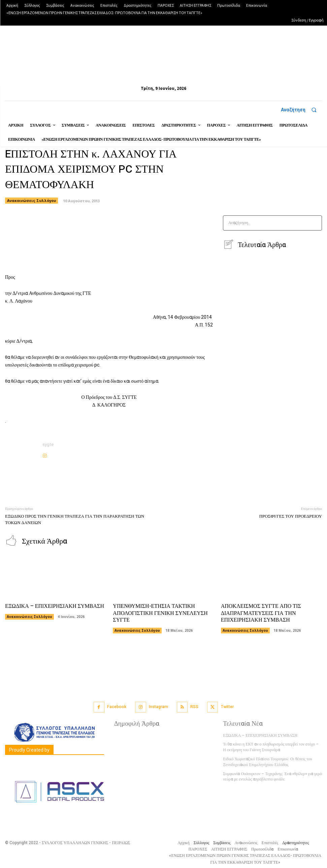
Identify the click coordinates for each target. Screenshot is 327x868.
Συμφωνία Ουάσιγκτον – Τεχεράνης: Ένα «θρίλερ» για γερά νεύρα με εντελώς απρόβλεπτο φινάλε (272, 776)
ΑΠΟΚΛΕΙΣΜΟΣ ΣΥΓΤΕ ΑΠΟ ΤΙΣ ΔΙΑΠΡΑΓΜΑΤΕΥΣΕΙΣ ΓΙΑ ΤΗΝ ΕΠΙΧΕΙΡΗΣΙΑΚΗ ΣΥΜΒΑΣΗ (261, 613)
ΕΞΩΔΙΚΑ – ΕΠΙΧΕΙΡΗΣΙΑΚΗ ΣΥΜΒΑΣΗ (55, 605)
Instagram (158, 706)
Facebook (117, 706)
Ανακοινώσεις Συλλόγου (29, 616)
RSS (194, 706)
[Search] (315, 223)
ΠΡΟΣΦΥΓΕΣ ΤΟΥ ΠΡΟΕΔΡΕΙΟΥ (291, 516)
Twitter (227, 706)
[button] (302, 110)
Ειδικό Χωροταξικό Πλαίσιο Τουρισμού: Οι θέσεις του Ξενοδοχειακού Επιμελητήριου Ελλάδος (267, 761)
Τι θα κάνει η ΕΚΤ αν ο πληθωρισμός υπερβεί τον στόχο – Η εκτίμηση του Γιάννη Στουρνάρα (271, 746)
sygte (48, 444)
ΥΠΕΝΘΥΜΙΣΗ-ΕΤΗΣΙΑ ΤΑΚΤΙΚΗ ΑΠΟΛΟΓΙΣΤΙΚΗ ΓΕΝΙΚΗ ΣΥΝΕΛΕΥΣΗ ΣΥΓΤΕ (160, 613)
